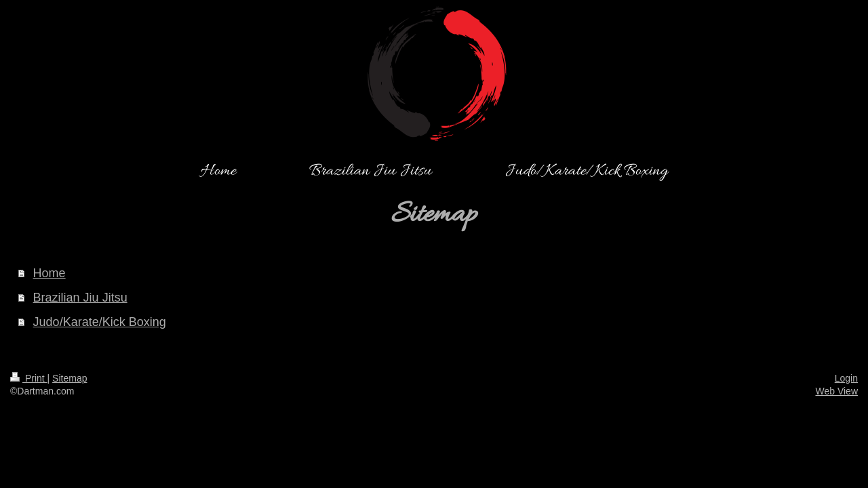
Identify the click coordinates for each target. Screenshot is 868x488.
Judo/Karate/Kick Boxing (100, 322)
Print (29, 378)
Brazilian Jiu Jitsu (80, 298)
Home (50, 273)
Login (846, 378)
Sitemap (70, 378)
